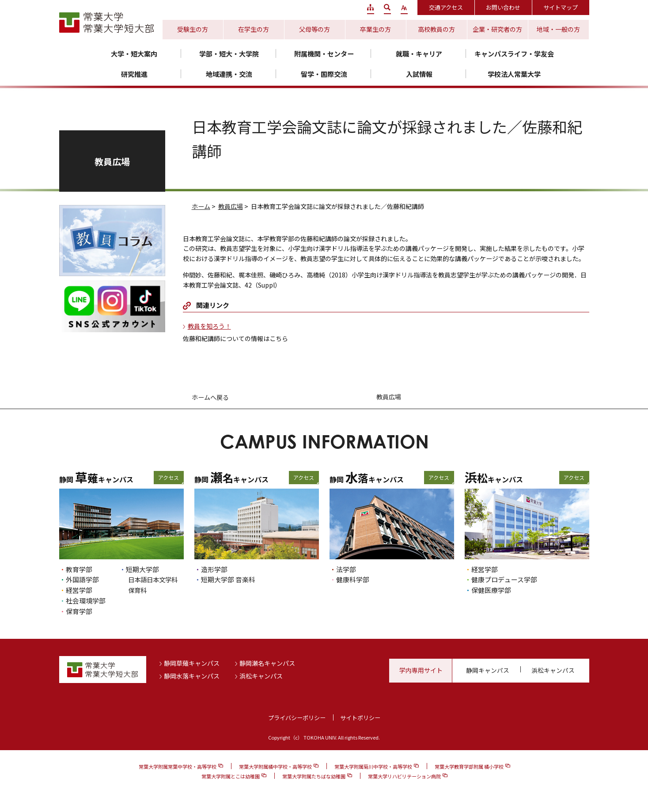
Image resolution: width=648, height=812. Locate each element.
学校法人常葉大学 (514, 74)
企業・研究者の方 (497, 29)
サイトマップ (561, 7)
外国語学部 (82, 579)
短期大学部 (142, 569)
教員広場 (231, 206)
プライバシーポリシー (297, 718)
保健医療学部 (491, 590)
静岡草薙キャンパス (192, 663)
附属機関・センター (324, 54)
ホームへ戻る (210, 397)
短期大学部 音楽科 (228, 579)
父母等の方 (315, 29)
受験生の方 (193, 29)
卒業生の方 (375, 29)
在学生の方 (254, 29)
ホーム (201, 206)
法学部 (346, 569)
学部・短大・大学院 (229, 54)
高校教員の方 (436, 29)
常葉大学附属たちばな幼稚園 (314, 776)
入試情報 (419, 74)
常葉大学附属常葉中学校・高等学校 (178, 766)
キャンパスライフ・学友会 (514, 54)
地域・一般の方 (558, 29)
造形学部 (214, 569)
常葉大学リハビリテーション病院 (404, 776)
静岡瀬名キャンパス (267, 663)
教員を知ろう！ (209, 326)
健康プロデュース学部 (504, 579)
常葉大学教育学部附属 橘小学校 (469, 766)
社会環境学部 (86, 601)
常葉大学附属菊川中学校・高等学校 (373, 766)
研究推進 (134, 74)
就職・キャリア (419, 54)
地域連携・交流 (229, 74)
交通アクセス (446, 7)
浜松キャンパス (261, 676)
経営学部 (79, 590)
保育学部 (79, 611)
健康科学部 (353, 579)
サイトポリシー (360, 718)
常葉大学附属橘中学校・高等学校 (275, 766)
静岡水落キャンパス (192, 676)
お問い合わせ (503, 7)
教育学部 (79, 569)
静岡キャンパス (488, 670)
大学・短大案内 (134, 54)
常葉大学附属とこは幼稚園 (231, 776)
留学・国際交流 (324, 74)
